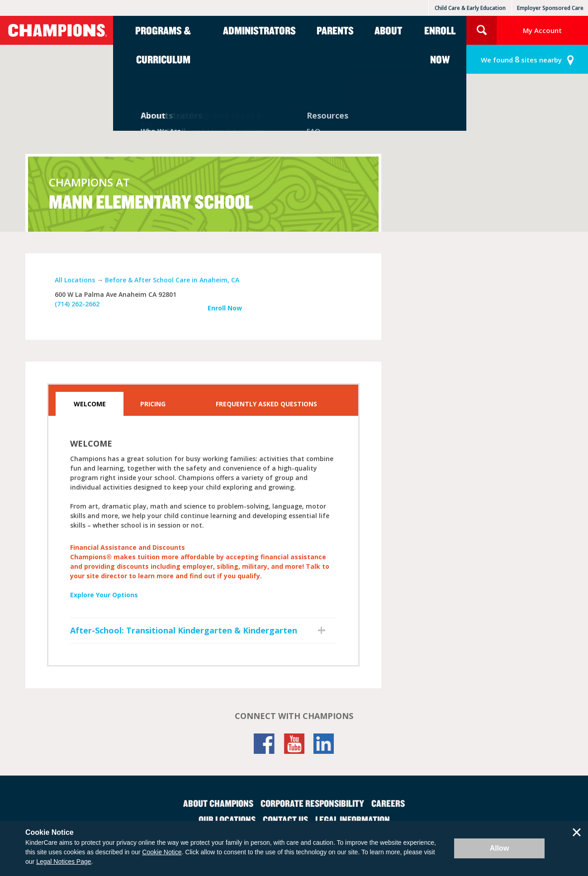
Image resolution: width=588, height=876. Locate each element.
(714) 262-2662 (77, 304)
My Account (542, 30)
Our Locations (227, 819)
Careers (388, 803)
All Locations (75, 280)
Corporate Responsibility (312, 803)
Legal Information (353, 819)
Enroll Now (440, 45)
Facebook (264, 744)
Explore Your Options (104, 595)
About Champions (218, 803)
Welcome (90, 404)
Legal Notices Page (64, 862)
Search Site (481, 30)
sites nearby (521, 60)
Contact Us (285, 819)
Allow (500, 848)
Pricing (153, 404)
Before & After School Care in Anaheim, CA (172, 280)
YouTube (294, 744)
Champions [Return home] (57, 30)
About (388, 30)
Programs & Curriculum (163, 45)
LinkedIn (324, 744)
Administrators (259, 30)
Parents (335, 30)
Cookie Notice (162, 852)
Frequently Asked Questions (266, 404)
